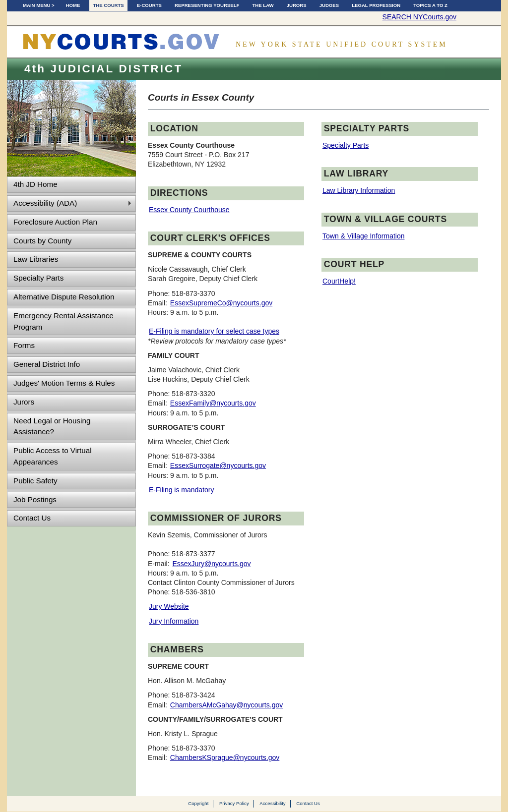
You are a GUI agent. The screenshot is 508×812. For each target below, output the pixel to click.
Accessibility (272, 803)
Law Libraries (36, 259)
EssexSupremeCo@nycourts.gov (221, 303)
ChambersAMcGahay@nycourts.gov (226, 705)
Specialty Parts (38, 278)
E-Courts (149, 5)
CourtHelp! (339, 281)
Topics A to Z (430, 5)
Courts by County (42, 241)
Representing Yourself (207, 5)
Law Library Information (359, 190)
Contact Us (32, 518)
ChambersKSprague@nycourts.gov (225, 757)
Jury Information (174, 621)
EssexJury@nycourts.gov (211, 564)
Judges (329, 5)
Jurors (297, 5)
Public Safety (35, 481)
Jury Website (169, 606)
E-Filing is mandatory (182, 490)
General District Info (47, 364)
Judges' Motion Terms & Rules (64, 383)
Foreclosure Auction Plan (55, 222)
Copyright (198, 803)
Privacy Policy (234, 803)
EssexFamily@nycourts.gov (213, 403)
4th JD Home (35, 184)
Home (73, 5)
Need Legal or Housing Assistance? (52, 426)
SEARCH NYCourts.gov (419, 17)
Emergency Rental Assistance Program (63, 321)
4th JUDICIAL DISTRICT (103, 69)
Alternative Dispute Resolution (64, 297)
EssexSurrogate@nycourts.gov (218, 465)
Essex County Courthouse (189, 210)
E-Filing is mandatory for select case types (214, 331)
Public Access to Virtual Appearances (53, 456)
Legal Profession (376, 5)
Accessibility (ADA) (45, 203)
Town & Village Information (364, 236)
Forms (24, 345)
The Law (263, 5)
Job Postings (35, 499)
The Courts (108, 5)
